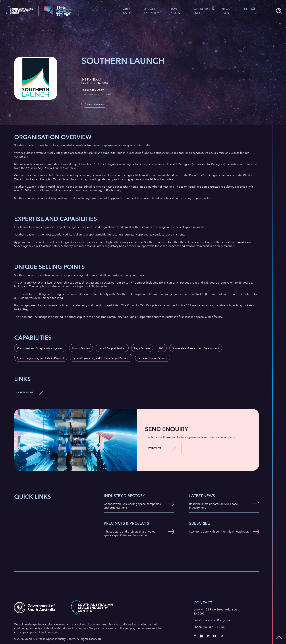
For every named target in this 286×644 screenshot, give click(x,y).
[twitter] (208, 636)
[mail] (221, 636)
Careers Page (25, 392)
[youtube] (215, 636)
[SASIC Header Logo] (19, 8)
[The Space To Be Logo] (58, 7)
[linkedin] (202, 636)
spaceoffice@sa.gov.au (217, 620)
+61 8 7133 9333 (214, 627)
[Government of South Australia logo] (34, 603)
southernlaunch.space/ (96, 94)
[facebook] (195, 636)
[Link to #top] (279, 637)
